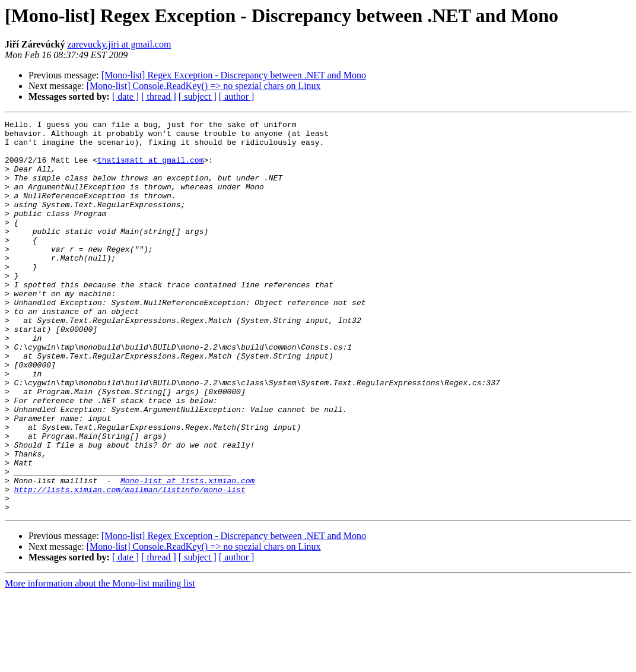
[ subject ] (198, 96)
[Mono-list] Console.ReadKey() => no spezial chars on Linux (204, 86)
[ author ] (237, 96)
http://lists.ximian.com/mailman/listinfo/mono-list (130, 564)
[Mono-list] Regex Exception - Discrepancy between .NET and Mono (234, 75)
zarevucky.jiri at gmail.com (119, 44)
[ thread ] (159, 96)
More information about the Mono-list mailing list (100, 662)
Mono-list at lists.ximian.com (187, 553)
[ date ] (125, 96)
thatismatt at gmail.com (150, 169)
